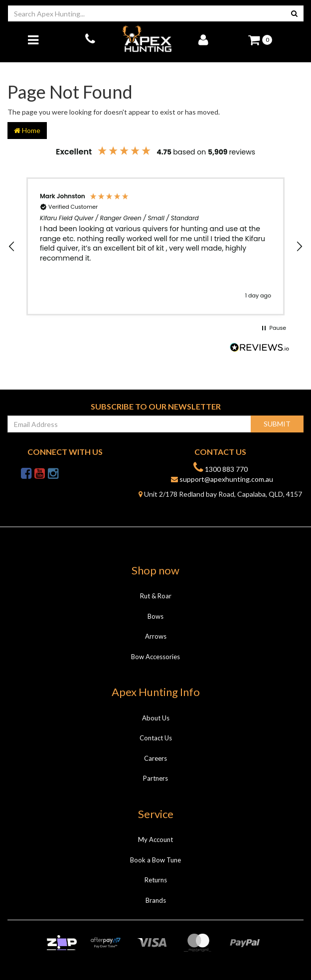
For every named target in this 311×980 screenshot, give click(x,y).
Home (27, 130)
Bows (155, 616)
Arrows (156, 636)
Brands (156, 900)
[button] (12, 247)
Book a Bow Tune (155, 860)
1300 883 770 (221, 468)
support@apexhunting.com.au (222, 479)
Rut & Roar (156, 596)
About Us (156, 718)
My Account (155, 840)
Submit (277, 424)
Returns (156, 880)
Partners (155, 778)
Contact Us (156, 738)
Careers (155, 758)
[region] (155, 246)
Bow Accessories (155, 657)
